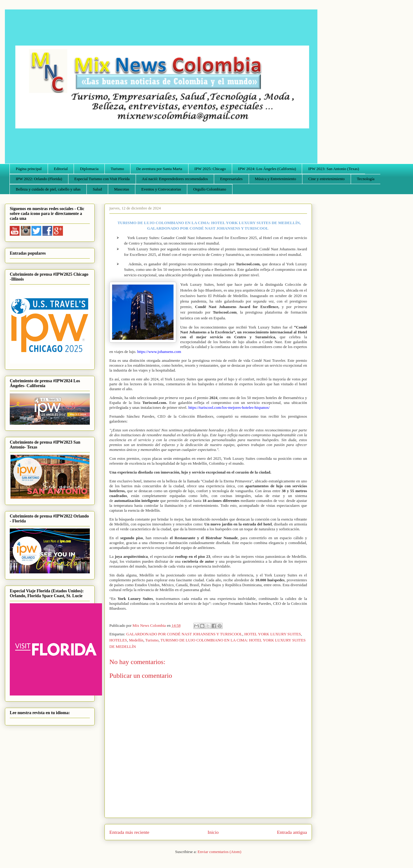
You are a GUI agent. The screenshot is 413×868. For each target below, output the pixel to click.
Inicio (213, 832)
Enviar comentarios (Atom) (219, 852)
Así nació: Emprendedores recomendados (175, 179)
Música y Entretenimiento (275, 179)
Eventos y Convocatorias (161, 189)
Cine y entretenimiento (326, 179)
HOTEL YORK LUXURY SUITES (273, 634)
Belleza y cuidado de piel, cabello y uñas (48, 189)
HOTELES (118, 640)
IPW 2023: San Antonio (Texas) (334, 169)
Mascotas (121, 189)
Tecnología (366, 179)
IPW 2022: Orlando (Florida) (39, 179)
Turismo (118, 169)
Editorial (61, 169)
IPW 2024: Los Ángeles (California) (267, 169)
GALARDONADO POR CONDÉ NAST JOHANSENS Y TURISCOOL (184, 634)
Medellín (136, 640)
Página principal (29, 169)
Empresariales (232, 179)
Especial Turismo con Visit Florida (102, 179)
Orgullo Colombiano (210, 189)
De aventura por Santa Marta (159, 169)
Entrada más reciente (129, 832)
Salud (97, 189)
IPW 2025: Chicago (210, 169)
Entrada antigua (292, 832)
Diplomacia (89, 169)
